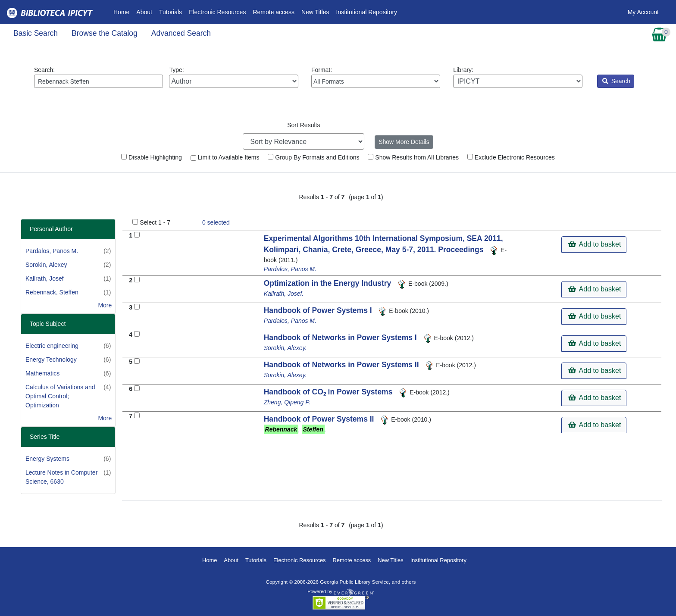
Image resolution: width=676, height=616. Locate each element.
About (144, 12)
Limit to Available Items (225, 157)
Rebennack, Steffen (52, 292)
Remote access (273, 12)
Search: (99, 77)
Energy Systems (47, 459)
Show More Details (404, 142)
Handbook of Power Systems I (319, 310)
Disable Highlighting (152, 157)
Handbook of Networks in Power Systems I (341, 338)
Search (616, 81)
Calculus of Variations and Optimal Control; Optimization (60, 396)
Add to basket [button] (595, 244)
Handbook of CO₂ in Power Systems (329, 392)
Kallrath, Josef (45, 278)
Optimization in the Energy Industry (329, 283)
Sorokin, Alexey (46, 265)
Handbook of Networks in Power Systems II (343, 365)
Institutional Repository (366, 12)
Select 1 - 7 (155, 222)
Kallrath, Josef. (284, 294)
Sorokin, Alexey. (285, 348)
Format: (376, 77)
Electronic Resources (217, 12)
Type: (233, 77)
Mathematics (42, 373)
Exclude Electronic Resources (511, 157)
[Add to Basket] (137, 235)
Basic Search (36, 33)
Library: (518, 77)
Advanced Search (181, 33)
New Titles (315, 12)
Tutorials (171, 12)
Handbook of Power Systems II (320, 419)
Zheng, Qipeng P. (287, 402)
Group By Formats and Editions (313, 157)
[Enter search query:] (99, 81)
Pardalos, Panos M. (52, 251)
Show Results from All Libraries (413, 157)
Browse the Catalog (105, 33)
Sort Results (304, 125)
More (105, 305)
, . (295, 429)
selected (216, 222)
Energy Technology (51, 360)
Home (123, 11)
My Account (643, 12)
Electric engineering (52, 346)
